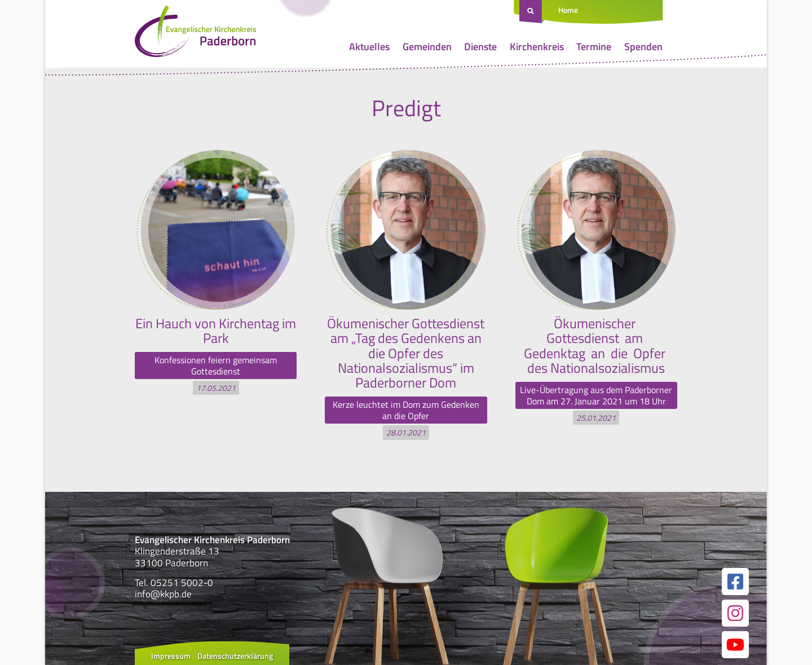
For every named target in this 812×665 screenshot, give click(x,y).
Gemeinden (427, 47)
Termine (594, 47)
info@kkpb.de (163, 594)
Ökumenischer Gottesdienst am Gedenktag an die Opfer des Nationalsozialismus (596, 345)
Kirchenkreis (537, 47)
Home (568, 10)
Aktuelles (369, 47)
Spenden (643, 47)
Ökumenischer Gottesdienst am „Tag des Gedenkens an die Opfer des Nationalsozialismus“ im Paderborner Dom (406, 353)
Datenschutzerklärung (235, 656)
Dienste (480, 47)
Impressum (171, 656)
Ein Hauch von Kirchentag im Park (216, 331)
